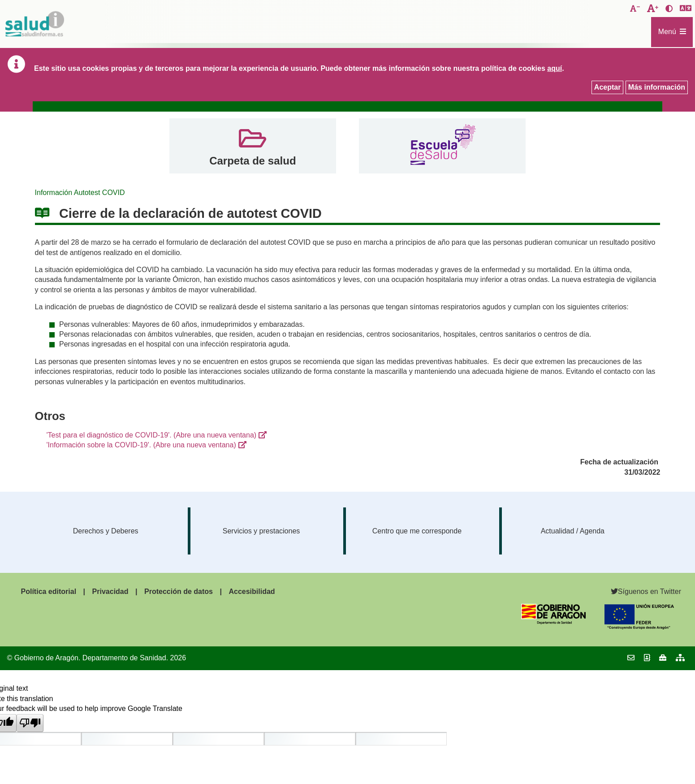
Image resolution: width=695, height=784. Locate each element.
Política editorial (49, 591)
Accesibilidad (252, 591)
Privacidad (110, 591)
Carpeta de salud (253, 161)
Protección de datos (179, 591)
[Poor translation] (30, 723)
